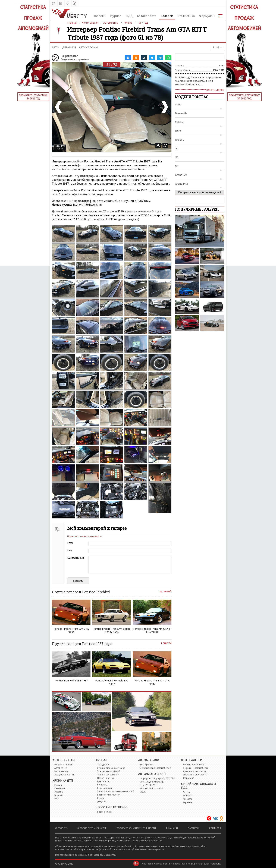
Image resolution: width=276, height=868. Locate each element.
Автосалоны (88, 47)
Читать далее (215, 90)
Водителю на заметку (108, 795)
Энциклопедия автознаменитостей (116, 791)
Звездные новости (64, 775)
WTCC (149, 785)
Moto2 (152, 788)
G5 (177, 148)
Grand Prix (181, 184)
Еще (216, 47)
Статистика (186, 16)
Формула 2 (159, 778)
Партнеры (193, 828)
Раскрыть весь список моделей (200, 192)
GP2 (167, 778)
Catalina (180, 122)
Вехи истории (104, 788)
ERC (147, 782)
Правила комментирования (83, 536)
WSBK (143, 792)
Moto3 (160, 788)
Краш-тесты (103, 781)
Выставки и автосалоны (195, 775)
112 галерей (165, 592)
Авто (55, 47)
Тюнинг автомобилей (109, 771)
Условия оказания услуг (92, 828)
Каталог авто (147, 16)
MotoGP (144, 788)
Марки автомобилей (194, 765)
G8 (177, 166)
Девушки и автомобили (195, 768)
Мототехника (61, 771)
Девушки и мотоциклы (195, 771)
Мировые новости (64, 765)
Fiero (178, 131)
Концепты (102, 785)
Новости (99, 16)
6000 (178, 104)
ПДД (129, 16)
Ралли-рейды (157, 782)
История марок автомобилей (155, 768)
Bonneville (181, 113)
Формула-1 (146, 778)
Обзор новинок (106, 778)
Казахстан (60, 788)
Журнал (116, 16)
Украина (59, 792)
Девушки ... (103, 801)
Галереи (167, 16)
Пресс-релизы (105, 812)
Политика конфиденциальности (136, 828)
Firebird (180, 140)
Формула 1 (207, 16)
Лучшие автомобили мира (111, 768)
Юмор (101, 798)
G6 (177, 157)
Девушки (69, 47)
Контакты (215, 828)
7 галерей (166, 643)
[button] (128, 58)
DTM (142, 785)
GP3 (173, 778)
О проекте (61, 828)
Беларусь (59, 795)
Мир (57, 798)
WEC (155, 785)
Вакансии (172, 828)
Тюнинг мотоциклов (108, 775)
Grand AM (181, 175)
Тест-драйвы (104, 765)
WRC (142, 782)
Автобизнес (61, 768)
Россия (58, 785)
